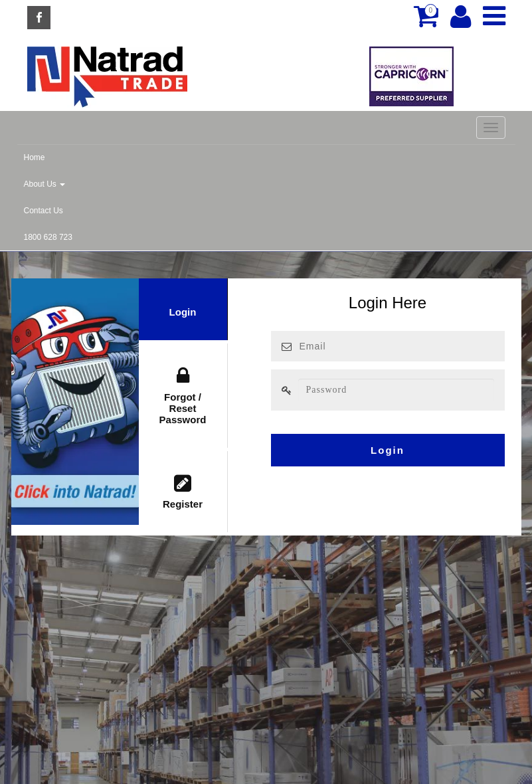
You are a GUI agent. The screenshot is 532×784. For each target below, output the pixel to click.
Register (183, 492)
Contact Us (44, 211)
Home (35, 157)
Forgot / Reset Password (183, 396)
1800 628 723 (48, 237)
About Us (45, 184)
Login (183, 312)
